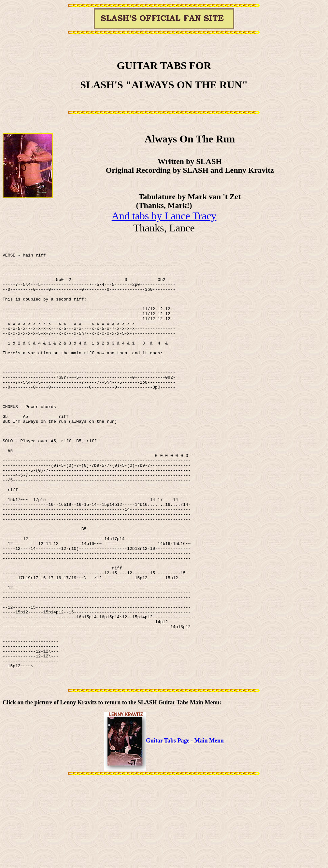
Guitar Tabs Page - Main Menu (164, 830)
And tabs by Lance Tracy (164, 216)
